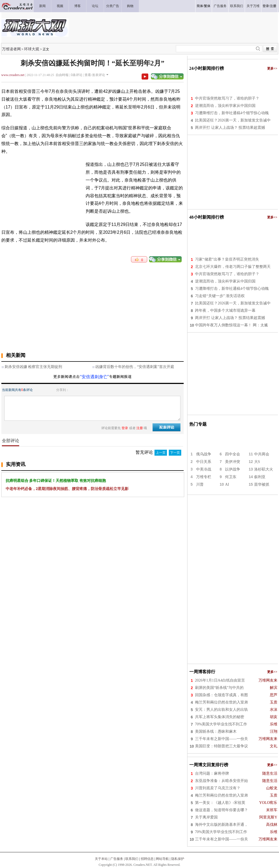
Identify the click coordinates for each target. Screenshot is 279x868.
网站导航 (162, 859)
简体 (200, 6)
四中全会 (233, 454)
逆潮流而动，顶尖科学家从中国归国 (225, 106)
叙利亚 (260, 477)
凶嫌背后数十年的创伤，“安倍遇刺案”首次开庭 (135, 367)
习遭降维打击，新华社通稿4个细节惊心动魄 (232, 113)
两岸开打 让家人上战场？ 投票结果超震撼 (230, 128)
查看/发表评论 (95, 75)
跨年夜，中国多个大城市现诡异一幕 (225, 310)
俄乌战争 (204, 454)
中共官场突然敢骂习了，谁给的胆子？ (227, 98)
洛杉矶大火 (264, 469)
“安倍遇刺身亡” (94, 377)
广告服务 (117, 859)
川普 (200, 484)
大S (257, 462)
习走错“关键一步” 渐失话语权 (220, 296)
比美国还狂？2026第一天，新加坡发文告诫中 (233, 120)
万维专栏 (204, 477)
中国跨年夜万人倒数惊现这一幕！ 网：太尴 (231, 325)
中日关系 (204, 462)
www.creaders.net (13, 75)
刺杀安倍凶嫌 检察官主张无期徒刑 (33, 367)
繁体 (207, 6)
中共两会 (262, 454)
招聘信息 (147, 859)
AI (227, 484)
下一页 (175, 453)
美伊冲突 (233, 462)
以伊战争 (233, 469)
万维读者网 (11, 49)
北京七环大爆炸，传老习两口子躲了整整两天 (233, 267)
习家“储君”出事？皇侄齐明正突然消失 (227, 259)
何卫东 (231, 477)
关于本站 (101, 859)
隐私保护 (178, 859)
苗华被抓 (262, 484)
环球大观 (32, 49)
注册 (273, 6)
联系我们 (132, 859)
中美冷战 (204, 469)
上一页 (161, 453)
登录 (266, 6)
